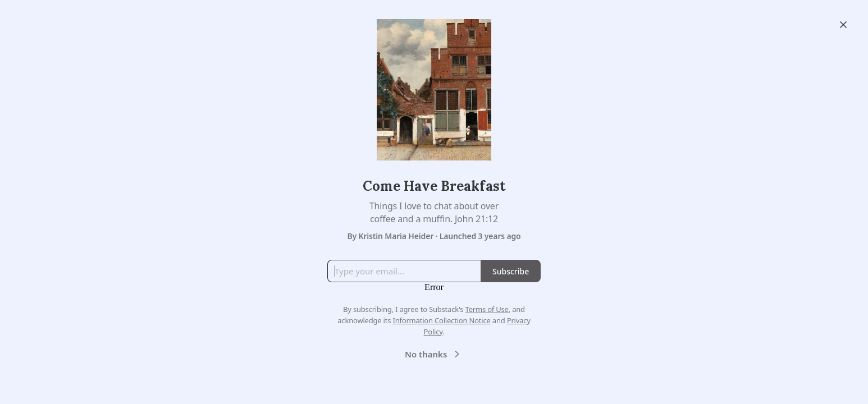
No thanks (434, 354)
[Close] (843, 25)
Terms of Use (487, 309)
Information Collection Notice (441, 320)
